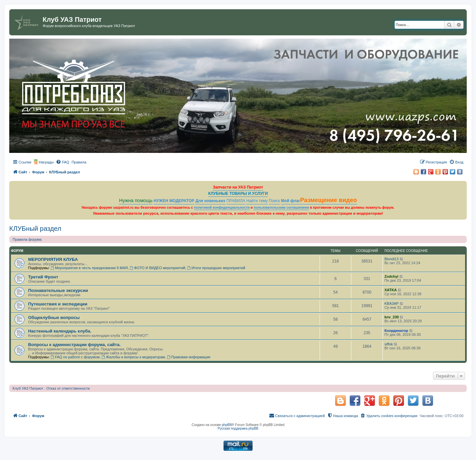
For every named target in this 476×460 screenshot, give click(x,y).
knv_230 (392, 317)
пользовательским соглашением (281, 208)
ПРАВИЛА (236, 201)
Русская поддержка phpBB (238, 428)
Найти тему (257, 201)
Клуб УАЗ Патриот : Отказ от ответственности (51, 388)
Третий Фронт (43, 277)
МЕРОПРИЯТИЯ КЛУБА (53, 259)
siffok (389, 344)
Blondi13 (392, 259)
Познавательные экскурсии (58, 290)
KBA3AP (392, 303)
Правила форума (27, 239)
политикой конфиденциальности (222, 208)
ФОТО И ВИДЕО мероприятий (158, 268)
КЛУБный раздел (35, 229)
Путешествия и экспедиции (58, 304)
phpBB (227, 425)
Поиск (274, 201)
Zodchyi (391, 276)
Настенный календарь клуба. (60, 331)
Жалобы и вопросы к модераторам (133, 357)
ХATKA (391, 290)
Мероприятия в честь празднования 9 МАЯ (89, 268)
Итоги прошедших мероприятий (216, 268)
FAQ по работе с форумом (75, 357)
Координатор (396, 331)
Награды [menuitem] (46, 162)
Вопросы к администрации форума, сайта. (74, 345)
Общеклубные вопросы (54, 318)
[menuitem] (62, 162)
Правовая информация (189, 357)
